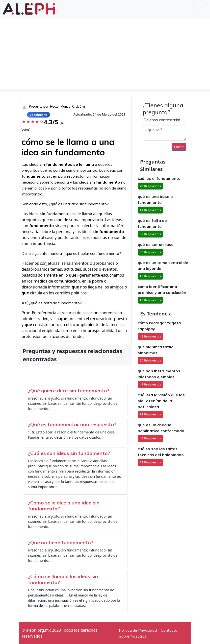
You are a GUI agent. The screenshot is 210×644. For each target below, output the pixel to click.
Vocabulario (39, 115)
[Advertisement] (105, 55)
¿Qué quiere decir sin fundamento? (69, 391)
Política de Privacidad (138, 630)
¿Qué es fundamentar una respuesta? (72, 424)
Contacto (169, 630)
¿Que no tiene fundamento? (61, 542)
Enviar (179, 147)
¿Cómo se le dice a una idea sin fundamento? (64, 506)
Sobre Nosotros (133, 636)
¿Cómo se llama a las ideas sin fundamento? (63, 579)
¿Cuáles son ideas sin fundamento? (69, 453)
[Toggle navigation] (200, 9)
